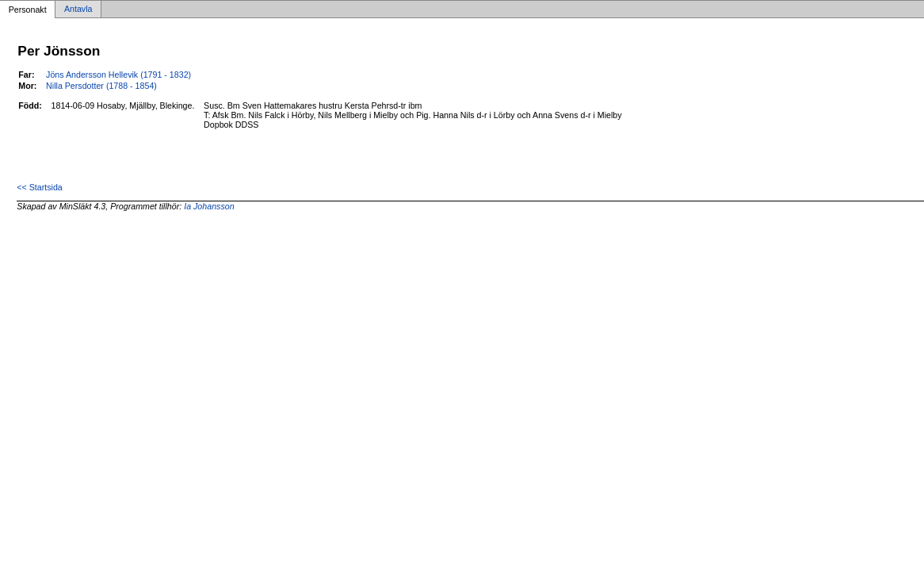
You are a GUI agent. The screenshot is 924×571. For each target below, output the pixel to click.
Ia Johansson (209, 206)
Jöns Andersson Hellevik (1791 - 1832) (118, 75)
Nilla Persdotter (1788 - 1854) (101, 86)
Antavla (78, 10)
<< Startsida (39, 187)
